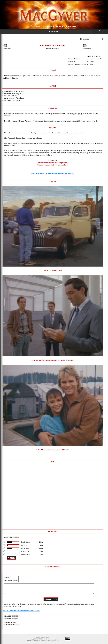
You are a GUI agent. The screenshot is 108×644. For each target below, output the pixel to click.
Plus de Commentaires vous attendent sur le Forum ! (22, 611)
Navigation (79, 31)
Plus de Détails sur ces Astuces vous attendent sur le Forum (53, 173)
